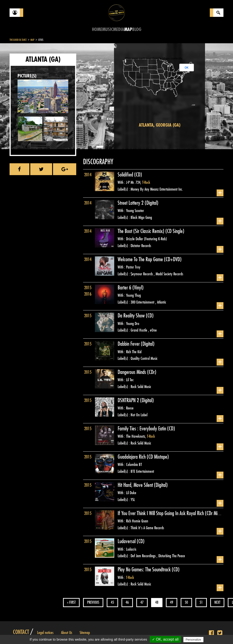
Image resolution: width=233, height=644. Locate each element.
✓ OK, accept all (165, 639)
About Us (67, 633)
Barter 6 (125, 288)
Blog (137, 29)
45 (112, 602)
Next (217, 602)
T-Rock (146, 182)
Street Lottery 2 (131, 203)
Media (119, 29)
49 (172, 602)
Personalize (193, 640)
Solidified (126, 175)
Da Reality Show (132, 316)
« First (71, 602)
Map (128, 29)
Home (97, 29)
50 (186, 602)
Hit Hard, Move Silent (136, 485)
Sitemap (85, 633)
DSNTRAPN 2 (129, 400)
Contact (21, 632)
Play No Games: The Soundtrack (145, 570)
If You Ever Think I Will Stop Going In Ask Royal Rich (161, 513)
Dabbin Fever (129, 344)
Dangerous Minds (132, 372)
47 (142, 602)
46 (127, 602)
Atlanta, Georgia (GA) (160, 125)
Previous (93, 602)
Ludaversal (127, 541)
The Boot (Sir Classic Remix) (142, 231)
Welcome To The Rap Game (141, 259)
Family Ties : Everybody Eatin (142, 429)
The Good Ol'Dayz (18, 40)
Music (108, 29)
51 (201, 602)
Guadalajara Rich (132, 457)
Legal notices (45, 633)
